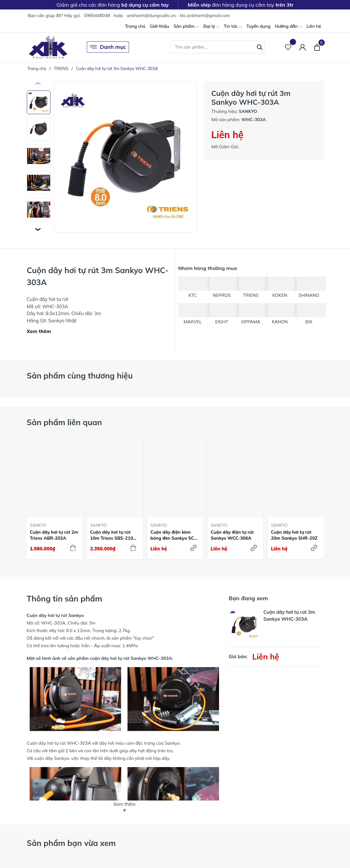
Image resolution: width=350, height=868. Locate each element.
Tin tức (233, 27)
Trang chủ (135, 26)
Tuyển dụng (258, 26)
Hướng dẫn (288, 27)
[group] (125, 157)
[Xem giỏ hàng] (317, 47)
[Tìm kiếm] (260, 46)
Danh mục (108, 47)
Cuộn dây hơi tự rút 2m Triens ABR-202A (54, 535)
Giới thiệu (160, 26)
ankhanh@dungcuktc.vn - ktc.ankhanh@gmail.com (178, 15)
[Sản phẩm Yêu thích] (288, 47)
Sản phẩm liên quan (65, 422)
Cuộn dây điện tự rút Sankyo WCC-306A (232, 535)
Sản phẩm (186, 27)
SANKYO (38, 525)
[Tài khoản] (303, 47)
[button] (39, 229)
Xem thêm (39, 331)
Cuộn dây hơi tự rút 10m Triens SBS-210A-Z (114, 535)
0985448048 (97, 15)
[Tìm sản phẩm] (217, 47)
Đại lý (211, 27)
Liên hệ (314, 26)
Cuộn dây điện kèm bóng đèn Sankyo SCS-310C (175, 535)
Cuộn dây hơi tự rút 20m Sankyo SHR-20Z (294, 535)
